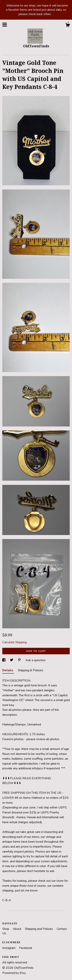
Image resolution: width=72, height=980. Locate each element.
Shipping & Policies (31, 670)
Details (8, 670)
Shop (6, 929)
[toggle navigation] (5, 25)
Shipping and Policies (39, 929)
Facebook (26, 948)
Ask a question (36, 660)
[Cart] (68, 26)
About (17, 929)
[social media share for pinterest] (20, 660)
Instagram (9, 948)
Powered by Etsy (14, 973)
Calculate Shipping (14, 642)
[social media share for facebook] (4, 660)
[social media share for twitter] (12, 660)
